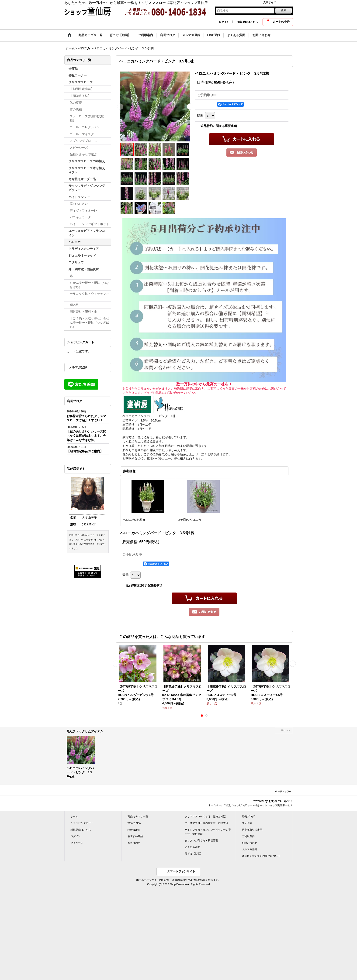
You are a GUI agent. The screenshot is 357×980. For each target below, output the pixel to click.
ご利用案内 (248, 836)
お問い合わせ (250, 843)
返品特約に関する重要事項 (219, 126)
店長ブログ (248, 816)
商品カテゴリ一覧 (138, 816)
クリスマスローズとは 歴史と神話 (205, 816)
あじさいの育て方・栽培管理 (201, 840)
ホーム (74, 816)
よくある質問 (192, 847)
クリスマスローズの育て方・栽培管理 (206, 823)
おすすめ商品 (135, 836)
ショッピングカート (82, 823)
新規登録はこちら (248, 22)
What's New (134, 823)
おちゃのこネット (281, 801)
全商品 (73, 69)
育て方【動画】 (194, 853)
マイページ (77, 843)
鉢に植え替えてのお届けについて (261, 856)
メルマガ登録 (78, 367)
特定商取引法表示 (252, 830)
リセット (286, 730)
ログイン (224, 22)
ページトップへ (283, 791)
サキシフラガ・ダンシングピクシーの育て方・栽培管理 (208, 832)
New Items (134, 830)
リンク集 (247, 823)
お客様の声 (134, 843)
